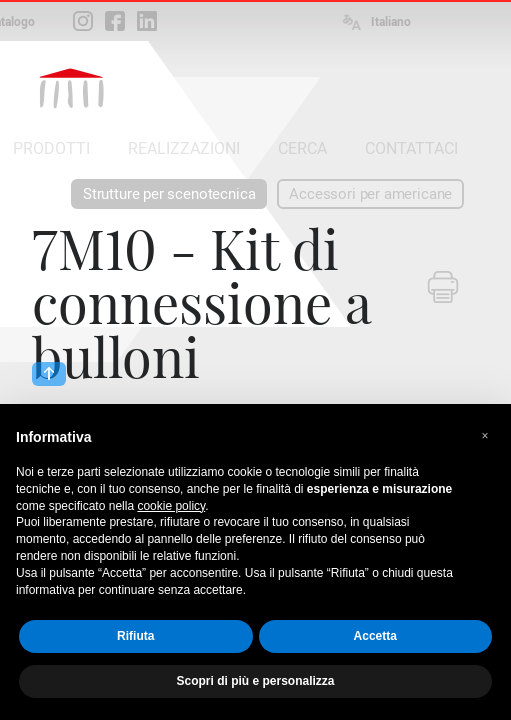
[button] (485, 436)
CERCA (302, 148)
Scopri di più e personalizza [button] (255, 681)
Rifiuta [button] (135, 636)
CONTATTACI (411, 148)
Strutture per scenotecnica (169, 194)
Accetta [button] (375, 636)
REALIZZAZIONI (184, 148)
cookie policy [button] (171, 506)
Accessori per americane (370, 194)
